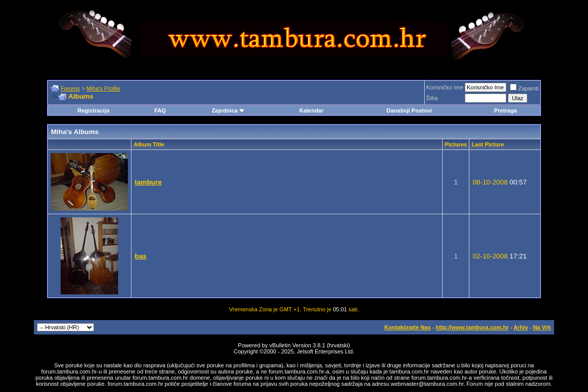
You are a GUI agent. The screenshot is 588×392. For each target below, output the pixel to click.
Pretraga (506, 110)
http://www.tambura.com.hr (472, 327)
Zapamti (524, 88)
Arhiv (521, 327)
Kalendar (311, 110)
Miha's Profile (103, 88)
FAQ (160, 110)
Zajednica (228, 110)
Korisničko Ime (445, 87)
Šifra (432, 98)
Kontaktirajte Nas (407, 327)
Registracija (93, 110)
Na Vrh (542, 327)
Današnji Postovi (409, 110)
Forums (70, 88)
